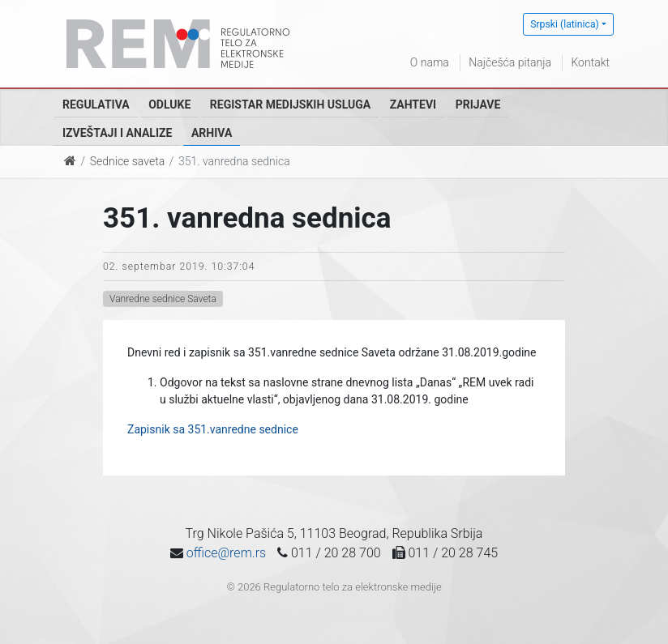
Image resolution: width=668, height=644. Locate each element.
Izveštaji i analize (117, 133)
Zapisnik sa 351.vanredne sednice (213, 429)
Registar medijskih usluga (290, 104)
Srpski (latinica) (565, 24)
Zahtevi (413, 104)
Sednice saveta (127, 161)
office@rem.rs (226, 553)
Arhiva (212, 133)
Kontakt (590, 62)
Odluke (169, 104)
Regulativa (96, 104)
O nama (430, 62)
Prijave (478, 104)
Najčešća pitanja (510, 62)
